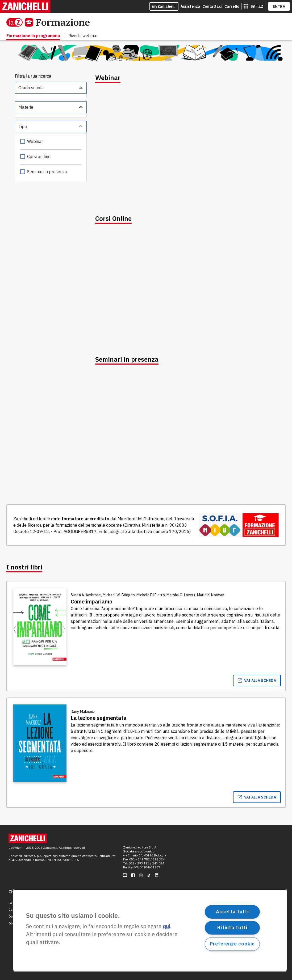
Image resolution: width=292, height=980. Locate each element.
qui (166, 926)
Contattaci (212, 6)
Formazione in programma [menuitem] (33, 36)
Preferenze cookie (232, 944)
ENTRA (279, 6)
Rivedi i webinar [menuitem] (83, 36)
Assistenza (191, 6)
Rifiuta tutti (232, 928)
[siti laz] (253, 6)
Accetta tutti (232, 912)
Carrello (232, 6)
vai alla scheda (257, 681)
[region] (150, 930)
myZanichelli (164, 6)
